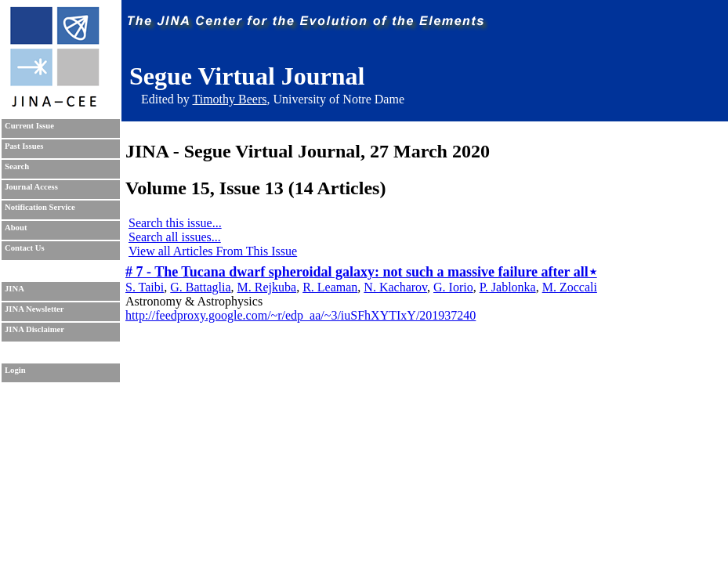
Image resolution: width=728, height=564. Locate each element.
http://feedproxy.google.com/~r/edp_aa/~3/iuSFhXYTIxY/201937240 (301, 315)
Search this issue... (175, 223)
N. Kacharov (395, 287)
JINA (14, 289)
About (16, 228)
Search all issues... (175, 237)
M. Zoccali (570, 287)
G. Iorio (453, 287)
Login (15, 370)
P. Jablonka (508, 287)
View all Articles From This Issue (213, 251)
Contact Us (25, 248)
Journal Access (31, 187)
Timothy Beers (229, 99)
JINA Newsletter (34, 309)
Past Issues (24, 146)
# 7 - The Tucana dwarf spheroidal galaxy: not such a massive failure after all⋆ (361, 272)
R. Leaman (330, 287)
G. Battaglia (200, 287)
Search (17, 166)
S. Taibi (145, 287)
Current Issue (29, 126)
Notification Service (40, 207)
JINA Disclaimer (34, 329)
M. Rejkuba (267, 287)
